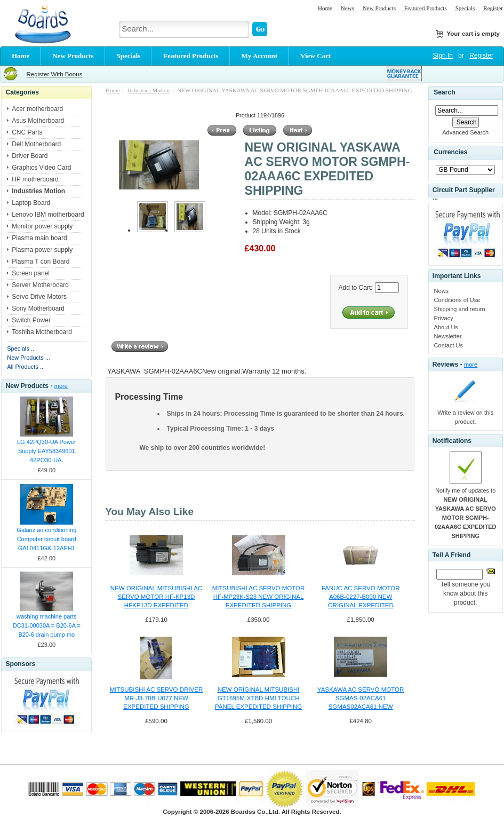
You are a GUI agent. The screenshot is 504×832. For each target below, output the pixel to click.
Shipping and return (460, 309)
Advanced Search (465, 132)
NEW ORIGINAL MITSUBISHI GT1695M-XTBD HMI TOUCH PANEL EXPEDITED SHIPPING (258, 698)
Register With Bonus (54, 74)
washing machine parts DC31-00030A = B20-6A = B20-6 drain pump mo (47, 625)
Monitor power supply (42, 226)
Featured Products (426, 8)
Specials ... (21, 348)
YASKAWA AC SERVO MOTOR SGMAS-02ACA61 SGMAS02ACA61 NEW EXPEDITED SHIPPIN (361, 699)
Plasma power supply (42, 250)
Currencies (450, 153)
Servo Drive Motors (39, 297)
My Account (260, 56)
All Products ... (26, 367)
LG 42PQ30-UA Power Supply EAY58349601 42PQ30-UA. (47, 451)
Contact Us (449, 345)
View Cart (315, 56)
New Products (379, 8)
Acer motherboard (37, 109)
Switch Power (31, 320)
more (61, 386)
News (347, 8)
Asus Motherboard (38, 121)
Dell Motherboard (36, 144)
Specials (465, 8)
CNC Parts (27, 132)
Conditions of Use (457, 300)
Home (325, 8)
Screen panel (31, 273)
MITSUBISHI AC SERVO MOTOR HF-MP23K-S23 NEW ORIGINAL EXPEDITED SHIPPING (259, 597)
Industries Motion (149, 90)
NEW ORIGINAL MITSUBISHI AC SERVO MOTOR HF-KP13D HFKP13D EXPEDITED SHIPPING (156, 597)
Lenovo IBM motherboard (48, 215)
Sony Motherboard (38, 308)
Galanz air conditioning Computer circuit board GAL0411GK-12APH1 (46, 539)
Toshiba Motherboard (42, 332)
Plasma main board (39, 238)
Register (493, 8)
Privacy (444, 318)
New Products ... (29, 358)
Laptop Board (31, 203)
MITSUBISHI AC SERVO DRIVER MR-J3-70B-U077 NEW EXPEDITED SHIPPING (156, 698)
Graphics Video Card (41, 168)
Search (444, 92)
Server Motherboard (40, 285)
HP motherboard (35, 179)
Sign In (443, 56)
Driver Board (30, 156)
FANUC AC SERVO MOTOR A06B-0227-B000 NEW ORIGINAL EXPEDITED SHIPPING (361, 597)
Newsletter (448, 336)
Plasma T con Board (41, 262)
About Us (446, 327)
